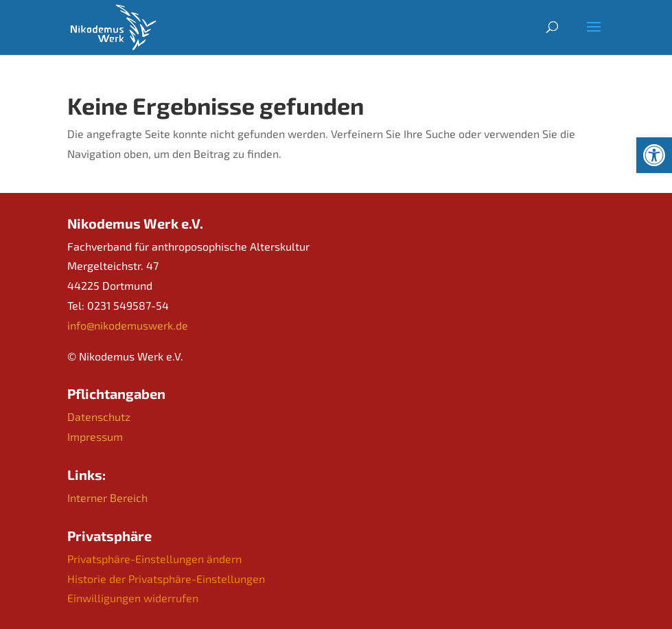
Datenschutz (99, 416)
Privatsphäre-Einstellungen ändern (154, 559)
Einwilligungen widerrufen (133, 598)
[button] (654, 155)
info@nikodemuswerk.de (128, 325)
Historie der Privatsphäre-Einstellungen (166, 579)
